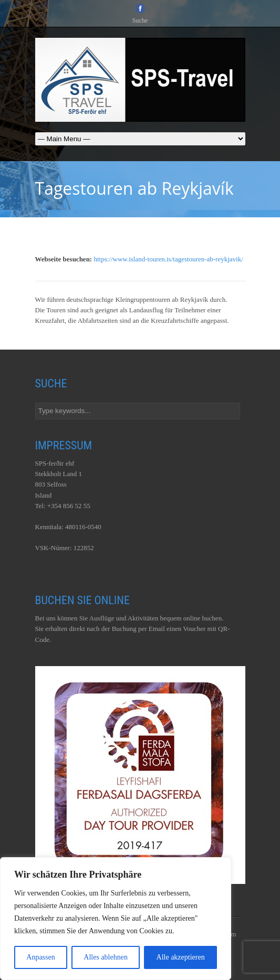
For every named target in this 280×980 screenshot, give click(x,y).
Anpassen (40, 957)
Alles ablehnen (106, 957)
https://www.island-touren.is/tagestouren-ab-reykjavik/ (168, 259)
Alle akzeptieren (181, 957)
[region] (116, 919)
